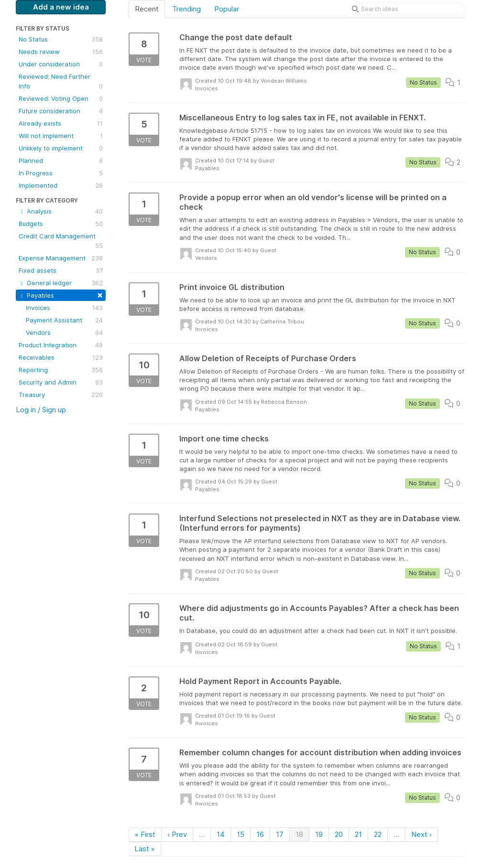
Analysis (61, 211)
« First (145, 834)
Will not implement (61, 136)
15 (240, 834)
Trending (186, 9)
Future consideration (61, 111)
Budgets (61, 224)
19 (319, 834)
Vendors (64, 332)
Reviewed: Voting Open (61, 98)
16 (260, 834)
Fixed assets (61, 270)
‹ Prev (177, 834)
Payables (61, 295)
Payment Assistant (64, 320)
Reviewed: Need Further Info (61, 82)
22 (378, 834)
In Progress (61, 173)
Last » (145, 849)
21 (358, 834)
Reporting (61, 370)
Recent (147, 9)
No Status (61, 39)
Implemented (61, 185)
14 (221, 834)
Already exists (61, 123)
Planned (61, 161)
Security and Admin (61, 382)
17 (280, 834)
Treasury (61, 395)
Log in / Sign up (41, 410)
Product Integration (61, 345)
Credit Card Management (61, 241)
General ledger (61, 283)
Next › (421, 834)
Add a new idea (61, 7)
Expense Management (61, 258)
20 (339, 834)
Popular (227, 9)
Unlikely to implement (61, 148)
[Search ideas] (407, 9)
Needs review (61, 52)
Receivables (61, 357)
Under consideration (61, 64)
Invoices (64, 308)
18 (299, 834)
